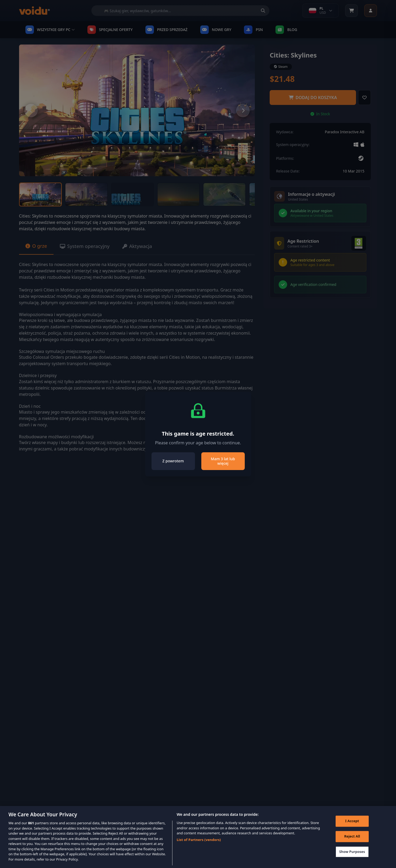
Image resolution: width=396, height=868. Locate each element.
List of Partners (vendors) (199, 846)
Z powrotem (173, 461)
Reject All (352, 843)
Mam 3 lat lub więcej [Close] (223, 461)
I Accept (352, 828)
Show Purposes (352, 858)
